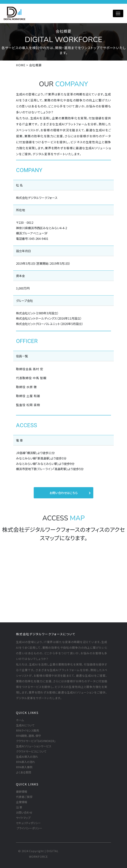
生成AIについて (25, 725)
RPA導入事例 (24, 767)
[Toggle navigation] (118, 13)
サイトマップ (23, 818)
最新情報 (22, 792)
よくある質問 (24, 772)
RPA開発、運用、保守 (28, 736)
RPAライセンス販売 (28, 730)
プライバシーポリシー (29, 828)
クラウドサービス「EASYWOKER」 (36, 741)
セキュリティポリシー (28, 823)
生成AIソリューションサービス (34, 746)
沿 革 (19, 807)
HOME (21, 65)
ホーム (20, 720)
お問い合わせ (24, 812)
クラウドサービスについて (31, 751)
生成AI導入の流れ (27, 757)
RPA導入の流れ (26, 762)
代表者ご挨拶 (24, 797)
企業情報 (22, 802)
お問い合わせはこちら (64, 493)
